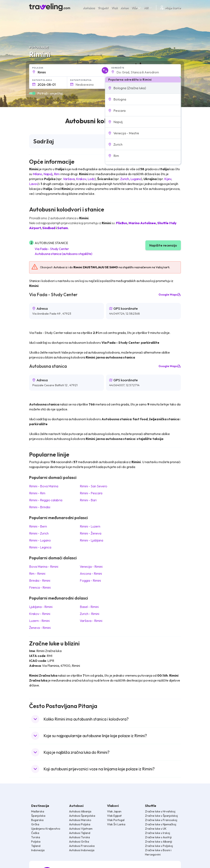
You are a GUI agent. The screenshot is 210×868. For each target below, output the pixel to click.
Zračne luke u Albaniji (159, 842)
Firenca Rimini (40, 587)
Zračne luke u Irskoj (157, 833)
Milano (37, 174)
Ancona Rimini (91, 573)
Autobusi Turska (79, 837)
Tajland (36, 846)
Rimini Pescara (91, 493)
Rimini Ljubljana (91, 540)
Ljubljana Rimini (41, 607)
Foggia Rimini (90, 580)
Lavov (33, 184)
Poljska (36, 842)
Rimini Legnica (40, 547)
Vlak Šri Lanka (116, 824)
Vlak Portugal (116, 820)
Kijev (168, 179)
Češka (35, 833)
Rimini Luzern (90, 526)
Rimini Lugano (40, 540)
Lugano (136, 179)
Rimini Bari (88, 500)
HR (148, 8)
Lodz (91, 179)
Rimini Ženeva (91, 533)
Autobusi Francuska (82, 846)
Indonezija (38, 850)
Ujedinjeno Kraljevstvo (46, 829)
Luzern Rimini (39, 621)
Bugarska (37, 820)
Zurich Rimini (90, 614)
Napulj (48, 174)
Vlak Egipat (114, 816)
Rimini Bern (38, 526)
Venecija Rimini (91, 566)
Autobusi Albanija (80, 811)
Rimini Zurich (39, 533)
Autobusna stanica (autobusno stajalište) (63, 254)
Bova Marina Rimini (44, 566)
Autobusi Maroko (80, 820)
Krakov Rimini (40, 614)
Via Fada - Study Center (52, 249)
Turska (36, 837)
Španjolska (38, 816)
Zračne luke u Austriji (158, 837)
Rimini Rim (37, 493)
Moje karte (170, 8)
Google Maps (170, 295)
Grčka (35, 824)
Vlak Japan (114, 811)
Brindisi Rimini (40, 580)
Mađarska (38, 811)
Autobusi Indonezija (82, 850)
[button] (143, 88)
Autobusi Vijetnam (81, 829)
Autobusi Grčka (79, 842)
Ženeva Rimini (40, 628)
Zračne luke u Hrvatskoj (160, 811)
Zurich (125, 179)
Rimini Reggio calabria (46, 500)
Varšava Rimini (91, 621)
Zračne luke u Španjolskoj (161, 816)
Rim (57, 174)
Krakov (81, 179)
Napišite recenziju (163, 245)
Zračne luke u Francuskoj (161, 820)
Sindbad (49, 228)
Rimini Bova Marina (44, 486)
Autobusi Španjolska (82, 816)
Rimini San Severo (94, 486)
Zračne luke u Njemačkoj (161, 824)
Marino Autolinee (142, 223)
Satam (63, 228)
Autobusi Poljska (80, 824)
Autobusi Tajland (80, 833)
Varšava (69, 179)
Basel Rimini (89, 607)
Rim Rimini (37, 573)
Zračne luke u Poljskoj (159, 846)
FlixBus (122, 223)
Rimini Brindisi (40, 507)
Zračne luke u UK (156, 829)
